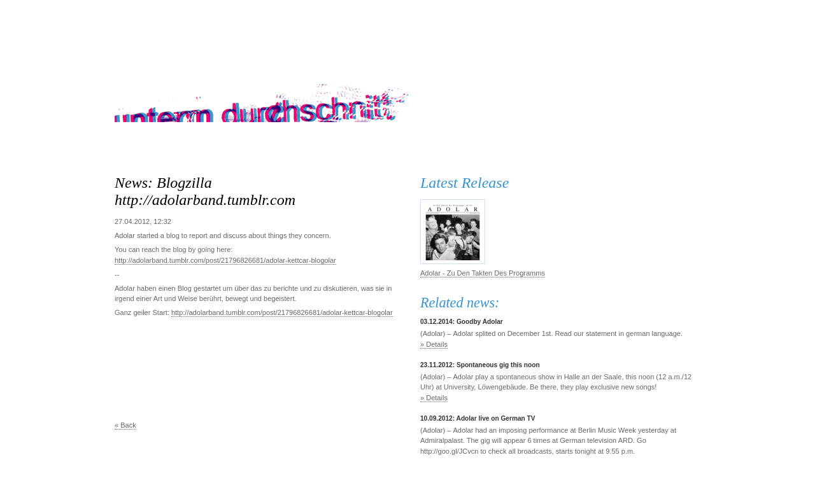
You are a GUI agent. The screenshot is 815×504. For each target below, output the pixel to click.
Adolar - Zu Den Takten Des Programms (483, 273)
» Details (434, 344)
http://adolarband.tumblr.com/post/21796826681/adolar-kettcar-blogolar (225, 260)
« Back (125, 425)
